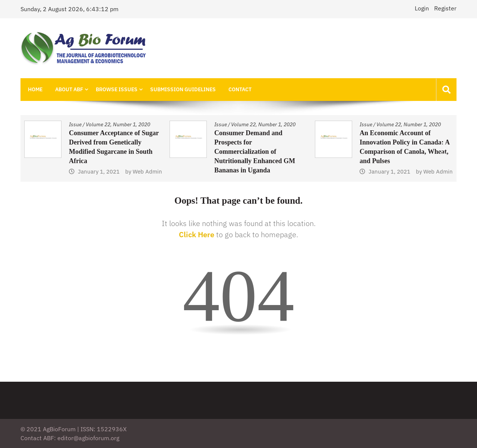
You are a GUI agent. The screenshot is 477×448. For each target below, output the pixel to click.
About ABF (69, 89)
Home (35, 89)
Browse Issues (117, 89)
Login (422, 8)
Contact (240, 89)
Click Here (197, 234)
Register (445, 8)
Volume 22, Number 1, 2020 (118, 124)
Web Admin (147, 171)
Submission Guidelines (183, 89)
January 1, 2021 (99, 171)
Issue (75, 124)
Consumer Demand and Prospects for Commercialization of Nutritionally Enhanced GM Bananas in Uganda (255, 152)
